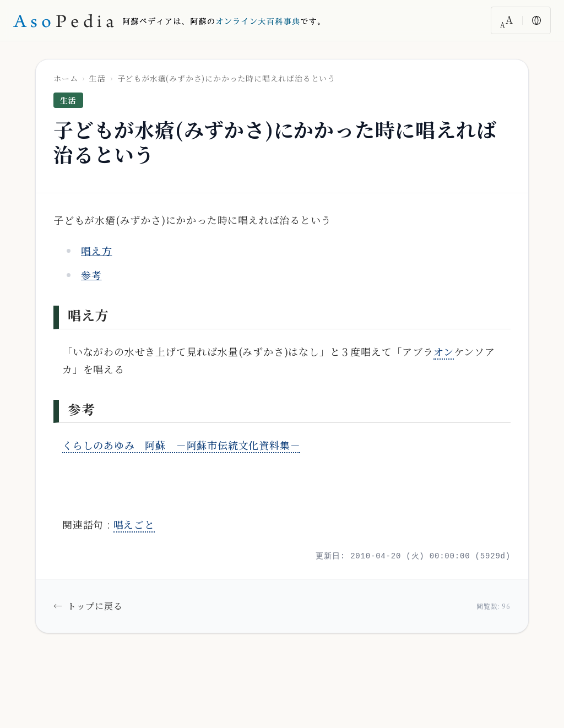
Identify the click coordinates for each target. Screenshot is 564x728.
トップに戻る (88, 606)
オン (444, 351)
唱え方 (96, 251)
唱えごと (134, 524)
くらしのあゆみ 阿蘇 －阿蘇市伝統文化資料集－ (181, 445)
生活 (97, 78)
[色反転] (536, 20)
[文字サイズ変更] (507, 20)
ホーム (66, 78)
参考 (91, 275)
